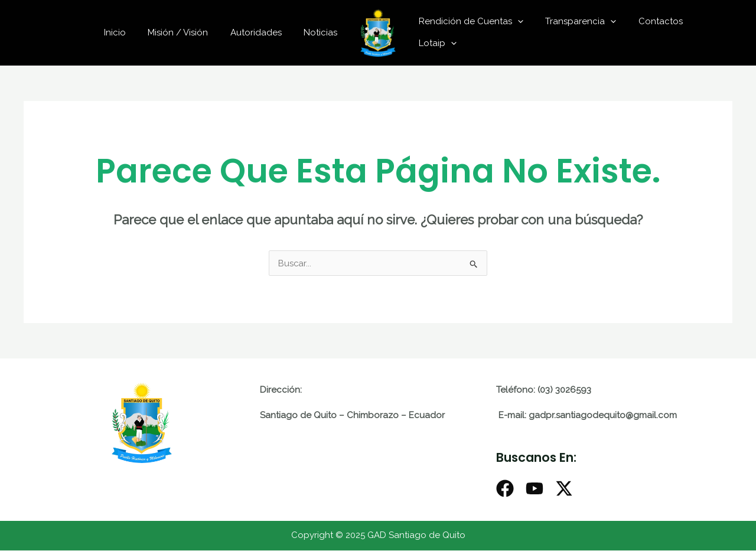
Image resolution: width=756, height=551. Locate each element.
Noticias (323, 32)
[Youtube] (535, 489)
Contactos (649, 21)
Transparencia (574, 21)
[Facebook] (505, 489)
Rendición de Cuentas (469, 21)
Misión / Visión (189, 32)
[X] (564, 489)
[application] (515, 21)
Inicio (130, 32)
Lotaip (435, 43)
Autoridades (263, 32)
